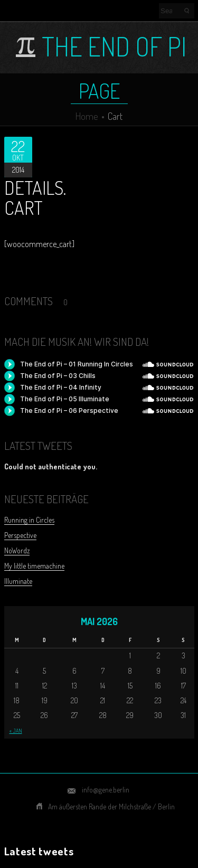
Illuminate (18, 581)
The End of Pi (114, 46)
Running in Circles (29, 520)
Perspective (20, 535)
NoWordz (17, 550)
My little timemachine (34, 566)
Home (87, 116)
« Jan (16, 731)
